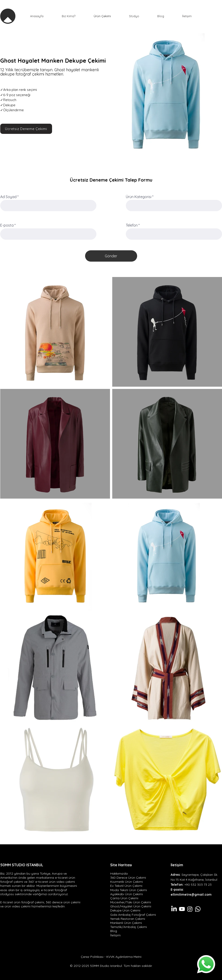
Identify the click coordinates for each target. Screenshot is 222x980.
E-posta (7, 225)
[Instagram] (190, 909)
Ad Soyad (8, 197)
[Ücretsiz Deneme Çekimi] (26, 129)
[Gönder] (111, 256)
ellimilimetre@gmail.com (191, 895)
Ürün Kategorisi (139, 197)
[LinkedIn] (174, 909)
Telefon (132, 225)
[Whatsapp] (206, 964)
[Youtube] (182, 909)
